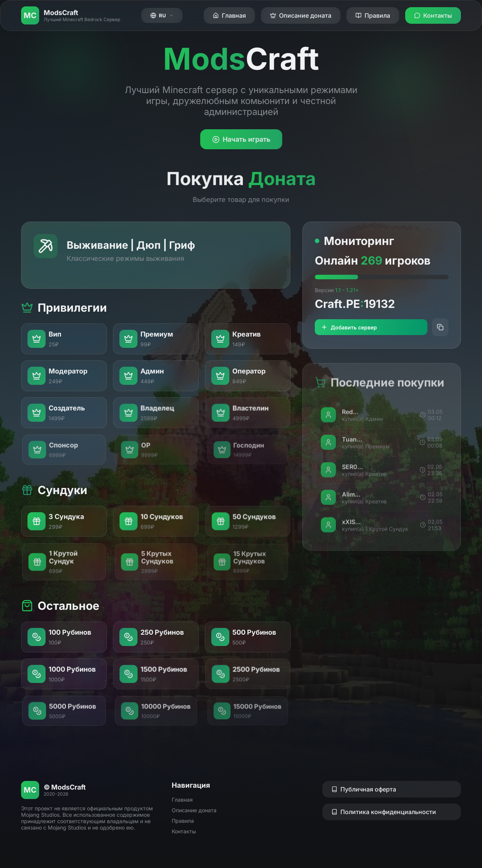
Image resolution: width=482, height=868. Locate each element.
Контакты (184, 831)
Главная (182, 800)
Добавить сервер (349, 328)
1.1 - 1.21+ (347, 290)
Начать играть (241, 140)
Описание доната (194, 810)
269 (371, 261)
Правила (183, 821)
